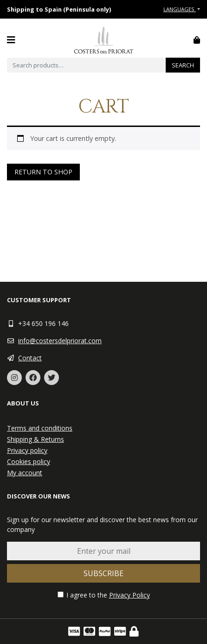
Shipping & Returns (36, 439)
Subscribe (103, 573)
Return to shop (43, 172)
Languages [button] (180, 9)
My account (25, 473)
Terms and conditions (40, 428)
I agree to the (104, 595)
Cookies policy (29, 461)
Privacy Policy (129, 595)
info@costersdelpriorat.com (60, 341)
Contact (30, 358)
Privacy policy (27, 450)
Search (183, 65)
